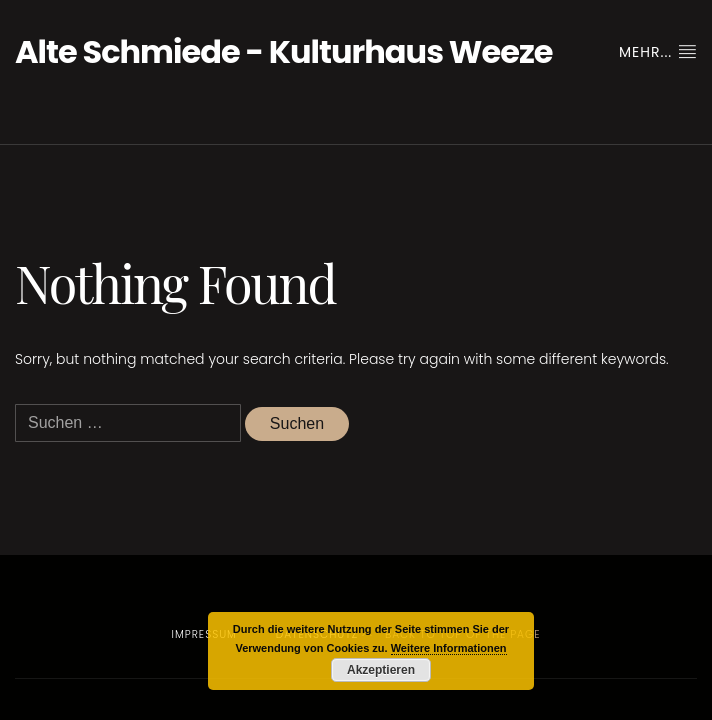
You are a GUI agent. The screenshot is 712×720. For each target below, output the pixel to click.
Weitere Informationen (449, 648)
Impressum (204, 634)
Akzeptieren (381, 670)
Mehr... (658, 52)
